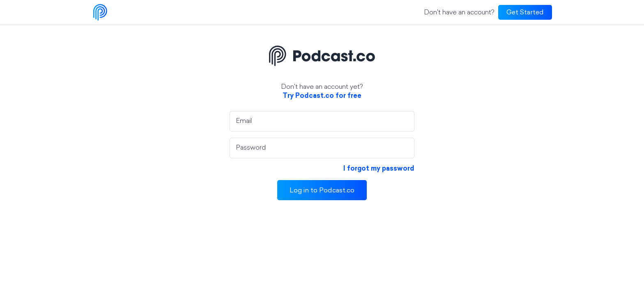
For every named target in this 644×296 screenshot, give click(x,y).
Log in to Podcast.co (322, 191)
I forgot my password (379, 169)
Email (244, 121)
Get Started (525, 13)
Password (251, 148)
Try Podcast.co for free (322, 96)
